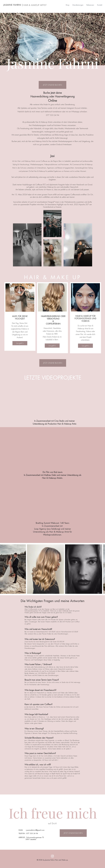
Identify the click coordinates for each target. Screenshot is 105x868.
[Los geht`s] (20, 343)
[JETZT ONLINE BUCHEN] (52, 85)
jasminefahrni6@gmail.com (35, 830)
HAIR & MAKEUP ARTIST (35, 5)
